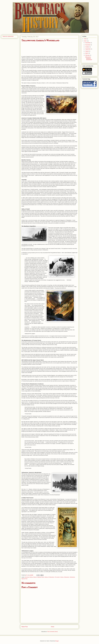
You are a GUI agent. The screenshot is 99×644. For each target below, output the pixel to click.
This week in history (59, 577)
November (88, 45)
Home (53, 627)
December (88, 43)
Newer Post (25, 627)
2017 (85, 41)
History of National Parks (39, 577)
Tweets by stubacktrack (8, 36)
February (88, 55)
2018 (85, 39)
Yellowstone (67, 577)
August (87, 51)
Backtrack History (29, 577)
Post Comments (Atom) (53, 632)
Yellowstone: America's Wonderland (88, 58)
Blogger (57, 641)
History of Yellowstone (49, 577)
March (87, 53)
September (88, 49)
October (87, 47)
